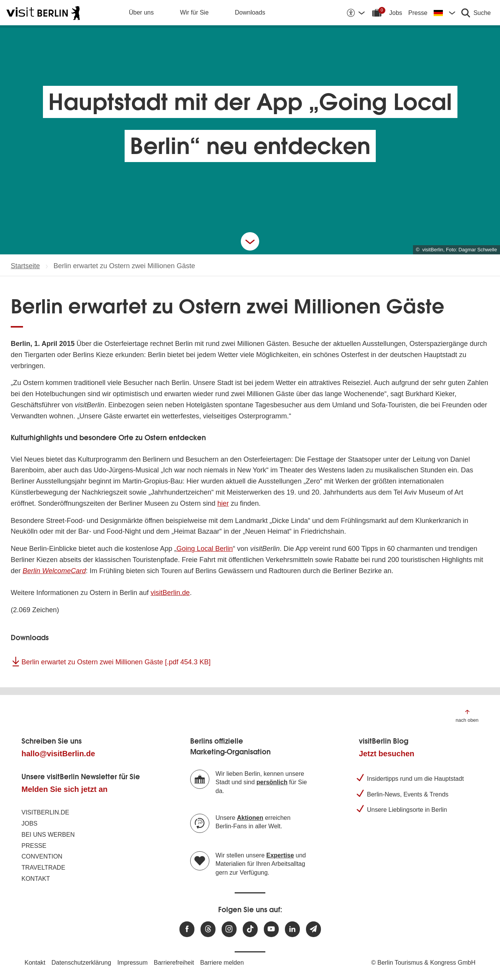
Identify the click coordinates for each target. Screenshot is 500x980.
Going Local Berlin (205, 549)
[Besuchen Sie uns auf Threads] (208, 929)
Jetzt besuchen (387, 754)
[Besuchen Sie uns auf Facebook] (187, 929)
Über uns (141, 12)
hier (223, 503)
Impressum (132, 963)
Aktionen (250, 818)
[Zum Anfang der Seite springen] (467, 715)
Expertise (280, 855)
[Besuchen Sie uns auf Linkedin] (292, 929)
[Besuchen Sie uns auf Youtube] (271, 929)
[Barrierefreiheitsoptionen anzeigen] (355, 13)
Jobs (396, 13)
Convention (42, 856)
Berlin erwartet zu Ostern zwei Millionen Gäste (116, 662)
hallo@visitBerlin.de (58, 754)
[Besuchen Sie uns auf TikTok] (250, 929)
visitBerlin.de (170, 593)
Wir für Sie (194, 12)
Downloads (250, 12)
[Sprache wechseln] (444, 13)
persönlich (272, 782)
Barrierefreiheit (174, 963)
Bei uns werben (48, 835)
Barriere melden (222, 963)
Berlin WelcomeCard (54, 571)
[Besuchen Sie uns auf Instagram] (229, 929)
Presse (418, 13)
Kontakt (36, 879)
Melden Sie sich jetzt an (65, 789)
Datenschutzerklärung (81, 963)
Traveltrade (43, 868)
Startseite (25, 266)
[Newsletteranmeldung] (313, 929)
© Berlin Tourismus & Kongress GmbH (423, 963)
